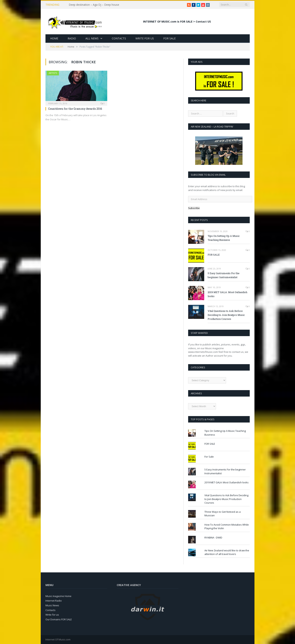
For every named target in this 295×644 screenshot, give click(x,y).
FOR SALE (214, 255)
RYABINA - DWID (213, 538)
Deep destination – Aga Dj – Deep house (94, 5)
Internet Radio (54, 601)
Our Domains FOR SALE (59, 619)
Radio (72, 38)
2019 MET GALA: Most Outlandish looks (227, 294)
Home (54, 38)
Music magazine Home (58, 596)
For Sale (169, 38)
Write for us (52, 615)
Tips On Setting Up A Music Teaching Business (224, 238)
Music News (52, 605)
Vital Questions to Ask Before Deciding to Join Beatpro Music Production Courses (226, 315)
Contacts (119, 38)
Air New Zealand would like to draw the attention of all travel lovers (227, 552)
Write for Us (145, 38)
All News (92, 38)
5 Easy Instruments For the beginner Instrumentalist (224, 275)
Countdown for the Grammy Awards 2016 (75, 109)
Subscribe (194, 208)
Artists (53, 73)
